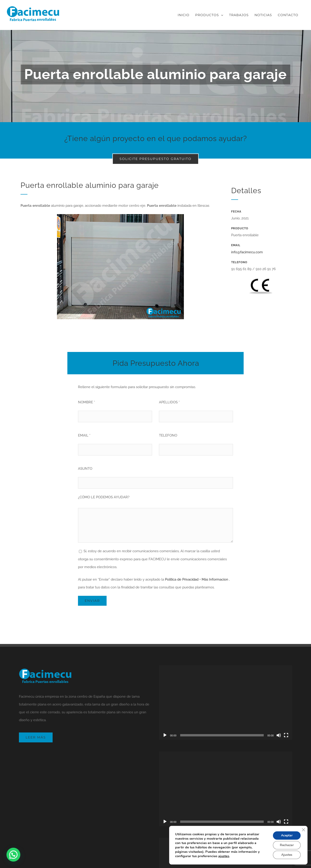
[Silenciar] (279, 735)
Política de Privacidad (182, 579)
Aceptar (287, 835)
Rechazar (287, 845)
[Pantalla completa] (286, 735)
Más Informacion (215, 579)
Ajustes (287, 855)
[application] (226, 703)
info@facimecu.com (247, 252)
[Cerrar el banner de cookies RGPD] (303, 830)
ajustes (224, 856)
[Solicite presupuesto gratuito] (155, 159)
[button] (13, 855)
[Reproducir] (165, 735)
